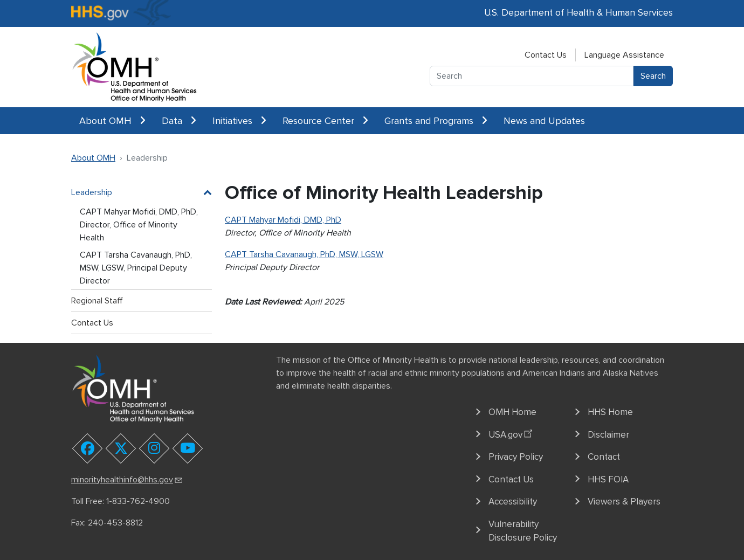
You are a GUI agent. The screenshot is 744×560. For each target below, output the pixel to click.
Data (179, 121)
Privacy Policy (516, 457)
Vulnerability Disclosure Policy (523, 531)
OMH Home (512, 412)
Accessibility (513, 502)
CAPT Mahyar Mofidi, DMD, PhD (283, 220)
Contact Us (546, 55)
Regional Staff (97, 301)
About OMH (112, 121)
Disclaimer (608, 435)
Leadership (92, 192)
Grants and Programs (436, 121)
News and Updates (544, 121)
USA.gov (512, 433)
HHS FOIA (608, 479)
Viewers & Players (624, 502)
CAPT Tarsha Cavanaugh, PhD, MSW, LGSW (304, 254)
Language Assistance (624, 55)
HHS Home (610, 412)
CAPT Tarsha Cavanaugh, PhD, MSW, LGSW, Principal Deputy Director (136, 268)
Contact (604, 457)
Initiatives (239, 121)
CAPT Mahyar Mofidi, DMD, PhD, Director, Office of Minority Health (139, 225)
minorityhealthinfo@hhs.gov (128, 480)
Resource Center (325, 121)
